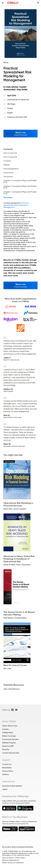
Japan (5, 789)
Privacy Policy (8, 771)
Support (6, 760)
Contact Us (7, 764)
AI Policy (6, 774)
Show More (8, 198)
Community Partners (10, 739)
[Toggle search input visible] (38, 3)
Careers (5, 729)
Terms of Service (8, 858)
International (9, 781)
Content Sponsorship (11, 753)
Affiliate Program (9, 743)
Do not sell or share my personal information (18, 847)
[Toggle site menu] (3, 3)
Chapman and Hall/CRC (17, 117)
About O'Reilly (9, 721)
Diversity (6, 749)
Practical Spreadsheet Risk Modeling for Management (16, 205)
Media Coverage (9, 736)
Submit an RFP (8, 746)
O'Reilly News (8, 733)
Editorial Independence (10, 860)
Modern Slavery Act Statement (13, 863)
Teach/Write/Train (10, 726)
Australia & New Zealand (12, 786)
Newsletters (7, 768)
